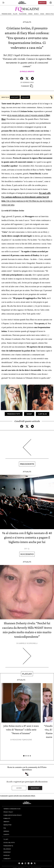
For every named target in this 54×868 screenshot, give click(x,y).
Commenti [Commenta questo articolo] (27, 86)
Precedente (27, 464)
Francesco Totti (14, 414)
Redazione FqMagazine (22, 740)
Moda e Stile (50, 14)
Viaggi (42, 14)
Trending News (6, 14)
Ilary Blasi (43, 414)
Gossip (29, 414)
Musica (36, 14)
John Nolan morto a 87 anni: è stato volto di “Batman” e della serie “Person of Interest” (21, 730)
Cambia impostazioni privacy (13, 815)
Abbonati (42, 3)
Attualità (27, 22)
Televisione (23, 14)
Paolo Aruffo (28, 72)
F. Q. (28, 549)
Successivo (27, 554)
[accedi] (51, 3)
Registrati (35, 788)
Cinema (30, 14)
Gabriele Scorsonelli (28, 643)
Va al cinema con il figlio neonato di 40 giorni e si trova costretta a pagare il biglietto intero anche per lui (27, 537)
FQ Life (15, 14)
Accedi (19, 788)
